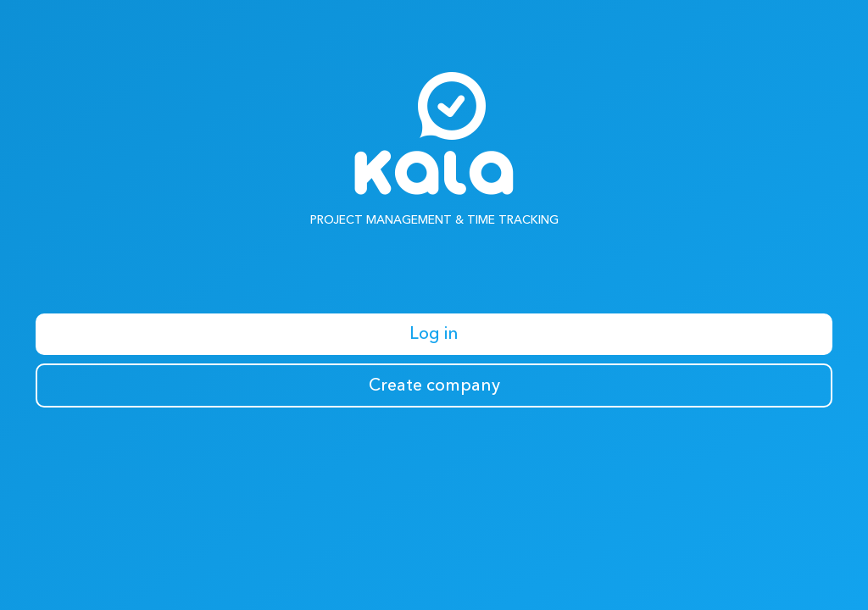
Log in (434, 333)
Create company (434, 385)
